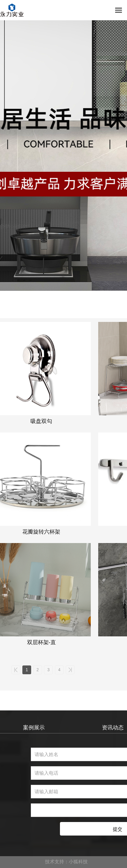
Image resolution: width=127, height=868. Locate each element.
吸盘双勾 (41, 421)
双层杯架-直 (41, 642)
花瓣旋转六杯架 (41, 532)
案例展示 (34, 728)
